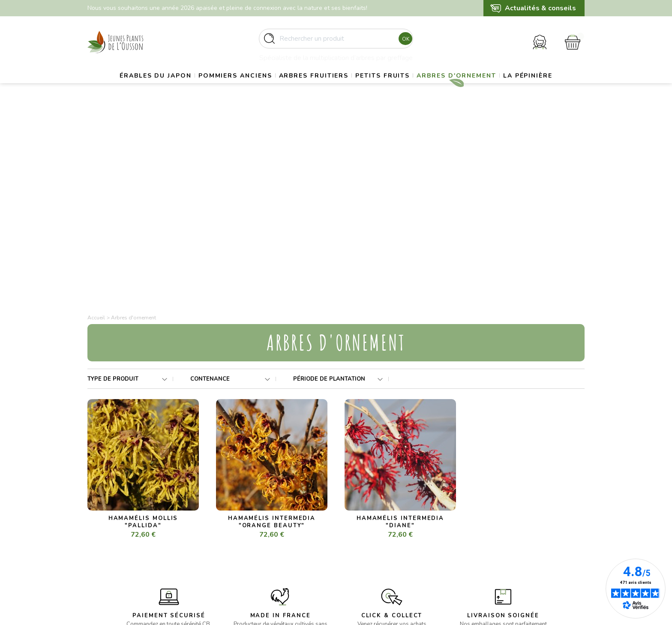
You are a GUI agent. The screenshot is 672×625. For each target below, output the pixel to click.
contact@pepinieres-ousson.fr (129, 552)
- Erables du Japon (241, 499)
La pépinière (336, 110)
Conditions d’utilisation (375, 530)
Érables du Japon (165, 88)
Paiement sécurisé (369, 541)
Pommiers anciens (254, 88)
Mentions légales (368, 520)
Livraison (357, 509)
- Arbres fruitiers (239, 530)
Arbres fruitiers (342, 88)
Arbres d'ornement (504, 88)
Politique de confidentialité (381, 551)
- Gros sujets (234, 509)
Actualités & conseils (540, 8)
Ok (403, 42)
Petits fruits (420, 88)
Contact (355, 561)
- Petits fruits (234, 541)
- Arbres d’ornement (243, 551)
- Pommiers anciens (243, 520)
